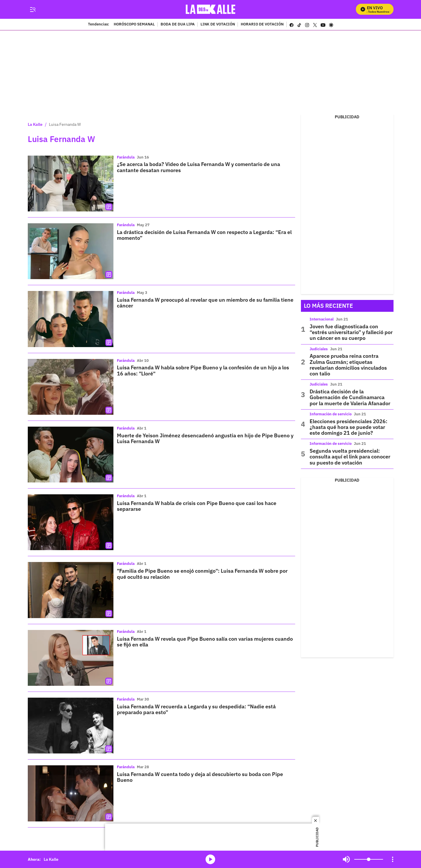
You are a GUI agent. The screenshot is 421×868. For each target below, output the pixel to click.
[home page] (211, 9)
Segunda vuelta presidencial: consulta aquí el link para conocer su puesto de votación (350, 457)
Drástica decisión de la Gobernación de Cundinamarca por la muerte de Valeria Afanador (350, 397)
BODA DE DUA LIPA (178, 25)
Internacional (322, 319)
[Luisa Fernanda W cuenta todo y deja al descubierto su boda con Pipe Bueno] (71, 793)
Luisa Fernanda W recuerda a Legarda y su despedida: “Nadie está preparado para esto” (196, 709)
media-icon (210, 859)
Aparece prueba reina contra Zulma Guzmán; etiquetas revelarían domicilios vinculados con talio (348, 365)
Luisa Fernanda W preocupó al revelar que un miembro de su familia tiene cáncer (205, 303)
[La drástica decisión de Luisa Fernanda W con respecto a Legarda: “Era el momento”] (71, 251)
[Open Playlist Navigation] (393, 859)
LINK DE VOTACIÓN (218, 25)
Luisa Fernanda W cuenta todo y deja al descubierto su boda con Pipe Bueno (200, 777)
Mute (346, 859)
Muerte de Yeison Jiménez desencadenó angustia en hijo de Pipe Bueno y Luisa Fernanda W (205, 438)
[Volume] (369, 859)
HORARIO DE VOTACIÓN (262, 25)
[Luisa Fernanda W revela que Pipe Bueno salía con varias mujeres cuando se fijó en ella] (71, 658)
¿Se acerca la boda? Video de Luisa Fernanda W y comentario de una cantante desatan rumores (198, 167)
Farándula (126, 157)
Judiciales (319, 349)
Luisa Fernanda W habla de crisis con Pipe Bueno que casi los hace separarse (197, 506)
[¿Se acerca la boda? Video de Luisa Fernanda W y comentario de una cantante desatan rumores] (71, 184)
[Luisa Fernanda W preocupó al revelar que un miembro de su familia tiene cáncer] (71, 319)
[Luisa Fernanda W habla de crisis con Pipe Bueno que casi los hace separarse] (71, 522)
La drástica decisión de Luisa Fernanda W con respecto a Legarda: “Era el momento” (204, 235)
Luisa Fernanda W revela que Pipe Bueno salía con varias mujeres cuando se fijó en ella (205, 642)
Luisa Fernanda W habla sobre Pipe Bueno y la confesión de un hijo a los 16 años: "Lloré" (203, 370)
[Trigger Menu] (33, 10)
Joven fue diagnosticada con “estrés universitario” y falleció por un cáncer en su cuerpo (351, 332)
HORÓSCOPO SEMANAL (134, 25)
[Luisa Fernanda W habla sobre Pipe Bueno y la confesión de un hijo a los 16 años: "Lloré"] (71, 387)
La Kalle (35, 124)
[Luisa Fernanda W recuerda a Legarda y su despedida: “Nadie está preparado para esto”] (71, 726)
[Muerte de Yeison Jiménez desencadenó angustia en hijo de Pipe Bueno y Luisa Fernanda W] (71, 455)
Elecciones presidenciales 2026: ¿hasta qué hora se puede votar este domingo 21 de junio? (349, 427)
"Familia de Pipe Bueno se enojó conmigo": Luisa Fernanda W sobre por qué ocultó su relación (202, 574)
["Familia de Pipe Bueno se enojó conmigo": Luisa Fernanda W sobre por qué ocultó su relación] (71, 590)
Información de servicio (331, 414)
